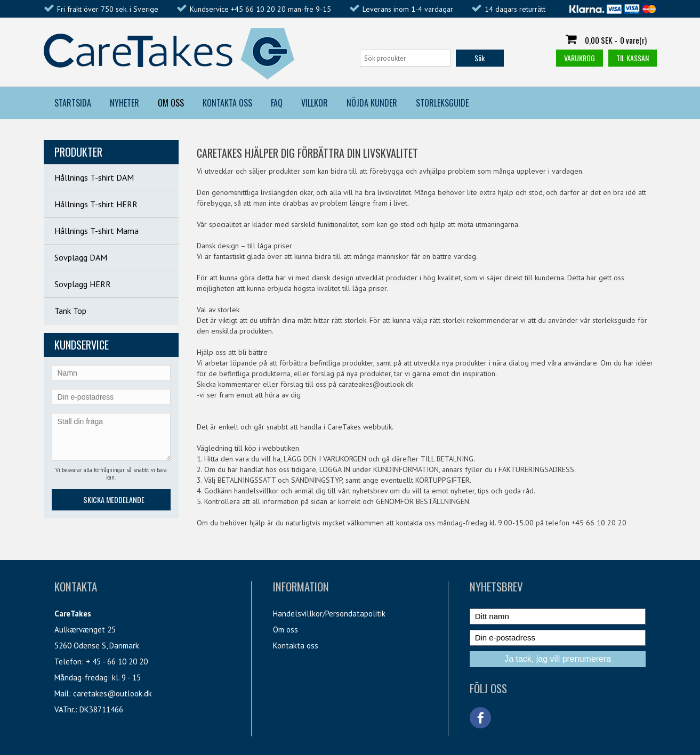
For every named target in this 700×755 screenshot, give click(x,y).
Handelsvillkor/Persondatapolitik (329, 614)
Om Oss (171, 103)
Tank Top (70, 311)
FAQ (277, 103)
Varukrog (580, 58)
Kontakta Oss (227, 103)
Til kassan (633, 58)
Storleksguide (442, 103)
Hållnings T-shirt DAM (94, 177)
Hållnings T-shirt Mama (96, 231)
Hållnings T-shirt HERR (96, 204)
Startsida (73, 103)
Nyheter (124, 103)
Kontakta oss (296, 646)
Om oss (285, 630)
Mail (62, 693)
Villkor (315, 103)
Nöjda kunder (372, 103)
